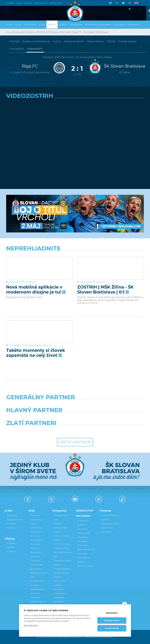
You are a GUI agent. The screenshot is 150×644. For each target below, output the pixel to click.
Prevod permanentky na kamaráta (86, 549)
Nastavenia (112, 613)
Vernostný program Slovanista (60, 585)
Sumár (57, 41)
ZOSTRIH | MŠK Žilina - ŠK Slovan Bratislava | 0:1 (105, 290)
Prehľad (15, 41)
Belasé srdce (56, 3)
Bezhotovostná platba (62, 563)
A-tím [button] (42, 24)
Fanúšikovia (30, 282)
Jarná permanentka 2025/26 (60, 528)
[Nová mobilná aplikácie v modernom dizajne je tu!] (39, 268)
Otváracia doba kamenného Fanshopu (110, 528)
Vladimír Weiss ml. (43, 345)
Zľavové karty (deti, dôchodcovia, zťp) (63, 552)
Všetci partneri (75, 442)
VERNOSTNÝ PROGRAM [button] (98, 24)
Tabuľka (11, 551)
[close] (125, 604)
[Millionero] (99, 418)
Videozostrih (35, 49)
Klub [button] (18, 24)
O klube (35, 536)
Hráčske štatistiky (11, 526)
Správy (63, 24)
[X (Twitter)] (117, 3)
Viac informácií (31, 625)
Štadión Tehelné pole (39, 575)
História (35, 515)
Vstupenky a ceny (61, 517)
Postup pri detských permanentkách (85, 562)
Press (19, 3)
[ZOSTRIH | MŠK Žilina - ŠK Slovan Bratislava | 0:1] (111, 268)
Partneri (35, 561)
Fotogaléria (17, 49)
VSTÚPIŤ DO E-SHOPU (110, 517)
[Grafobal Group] (93, 430)
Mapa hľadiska (62, 569)
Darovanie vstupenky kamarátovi (60, 597)
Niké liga (29, 345)
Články (111, 41)
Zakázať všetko (112, 620)
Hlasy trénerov (95, 41)
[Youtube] (123, 3)
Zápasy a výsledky (12, 545)
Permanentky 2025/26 (61, 538)
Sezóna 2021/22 (36, 32)
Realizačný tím (15, 520)
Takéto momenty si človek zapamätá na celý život (36, 353)
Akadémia (76, 24)
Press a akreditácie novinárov (35, 552)
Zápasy (20, 32)
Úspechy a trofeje (36, 522)
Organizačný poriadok (37, 583)
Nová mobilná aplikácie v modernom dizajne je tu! (36, 290)
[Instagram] (130, 3)
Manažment (37, 540)
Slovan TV (101, 282)
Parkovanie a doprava (61, 575)
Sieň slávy (36, 528)
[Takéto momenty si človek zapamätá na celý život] (39, 331)
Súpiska (11, 515)
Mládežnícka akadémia (37, 591)
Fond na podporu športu (38, 599)
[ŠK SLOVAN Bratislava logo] (75, 11)
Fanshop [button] (134, 24)
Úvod (9, 24)
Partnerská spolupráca (36, 567)
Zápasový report (74, 41)
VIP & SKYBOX (62, 544)
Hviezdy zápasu (127, 41)
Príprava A (54, 32)
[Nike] (75, 405)
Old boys (35, 532)
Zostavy (36, 41)
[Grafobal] (51, 418)
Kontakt (35, 544)
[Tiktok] (130, 9)
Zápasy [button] (52, 24)
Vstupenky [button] (30, 24)
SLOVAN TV (119, 24)
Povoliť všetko (112, 628)
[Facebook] (110, 3)
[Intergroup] (57, 430)
